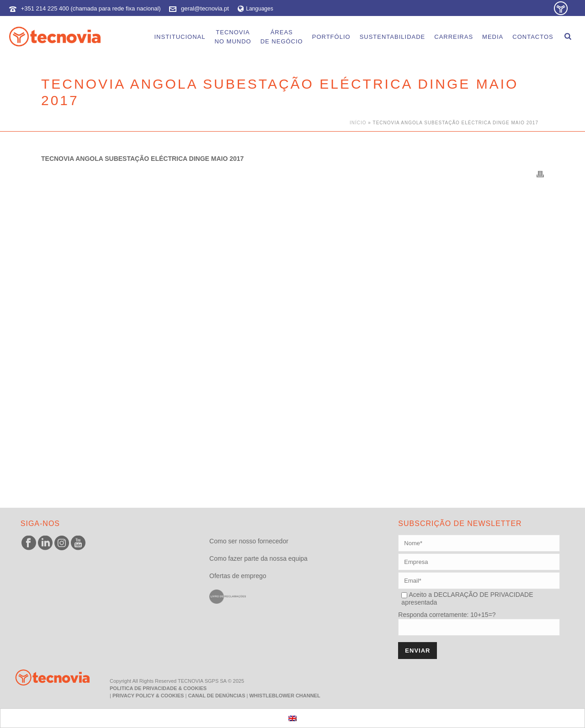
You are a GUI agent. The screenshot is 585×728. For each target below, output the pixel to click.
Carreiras (454, 37)
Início (358, 123)
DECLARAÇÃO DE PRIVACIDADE (482, 595)
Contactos (533, 37)
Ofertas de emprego (238, 576)
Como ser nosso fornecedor (249, 541)
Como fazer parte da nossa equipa (258, 558)
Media (493, 37)
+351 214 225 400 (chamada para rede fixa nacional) (91, 8)
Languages (255, 9)
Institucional (180, 37)
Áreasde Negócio (282, 37)
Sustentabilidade (393, 37)
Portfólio (331, 37)
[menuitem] (292, 718)
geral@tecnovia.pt (205, 8)
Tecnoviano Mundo (233, 37)
